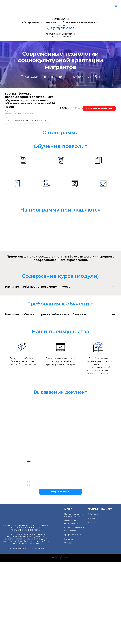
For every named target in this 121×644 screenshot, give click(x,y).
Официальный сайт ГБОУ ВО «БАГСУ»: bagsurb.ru (26, 548)
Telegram (92, 518)
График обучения (73, 535)
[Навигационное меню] (116, 6)
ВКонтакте (93, 514)
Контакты (69, 539)
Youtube (92, 522)
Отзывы (68, 543)
